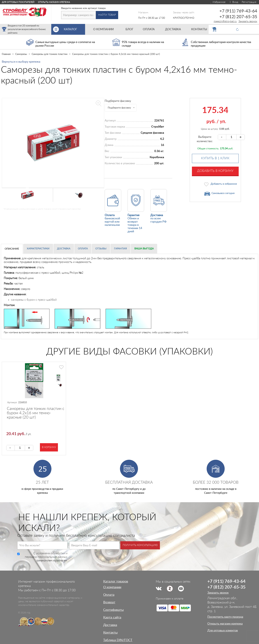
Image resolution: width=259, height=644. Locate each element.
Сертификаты (113, 610)
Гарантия (120, 249)
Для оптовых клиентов (223, 631)
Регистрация (249, 2)
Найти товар (107, 15)
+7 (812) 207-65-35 (238, 17)
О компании (112, 587)
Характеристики (38, 249)
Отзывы (101, 249)
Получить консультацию (140, 545)
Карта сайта (112, 618)
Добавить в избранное (224, 184)
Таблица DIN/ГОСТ (118, 640)
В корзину (49, 447)
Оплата (83, 249)
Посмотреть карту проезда (225, 617)
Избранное (218, 2)
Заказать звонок (248, 21)
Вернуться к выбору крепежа (21, 62)
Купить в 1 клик (215, 158)
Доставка (64, 249)
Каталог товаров (116, 582)
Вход (234, 2)
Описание (12, 249)
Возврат (109, 602)
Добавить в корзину (215, 171)
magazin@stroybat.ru (225, 21)
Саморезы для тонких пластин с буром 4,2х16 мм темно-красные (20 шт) (36, 413)
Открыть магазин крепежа (54, 2)
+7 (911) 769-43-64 (238, 11)
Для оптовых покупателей (18, 2)
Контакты (110, 633)
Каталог (74, 29)
